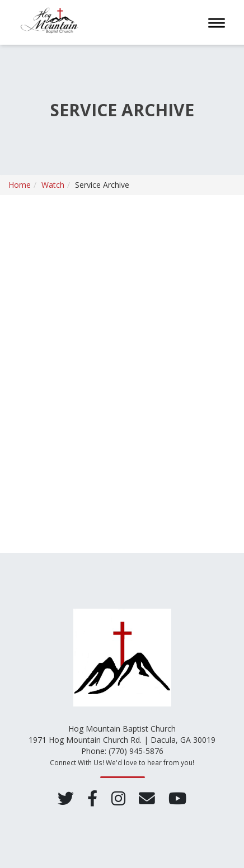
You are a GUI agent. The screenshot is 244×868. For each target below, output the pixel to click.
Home (20, 185)
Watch (53, 185)
